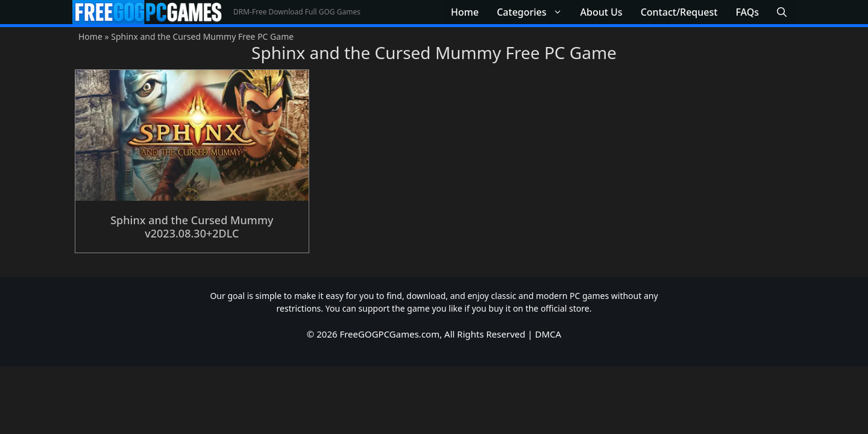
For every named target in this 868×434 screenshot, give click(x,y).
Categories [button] (534, 12)
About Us (602, 12)
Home (465, 12)
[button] (782, 12)
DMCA (549, 334)
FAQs (747, 12)
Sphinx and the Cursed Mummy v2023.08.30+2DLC (192, 227)
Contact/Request (679, 12)
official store (565, 308)
